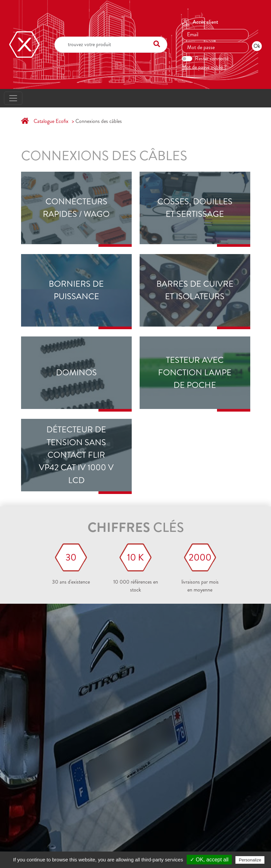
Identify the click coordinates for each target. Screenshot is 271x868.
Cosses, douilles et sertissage (195, 208)
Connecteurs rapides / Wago (76, 208)
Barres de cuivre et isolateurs (195, 290)
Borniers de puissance (76, 290)
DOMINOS (76, 373)
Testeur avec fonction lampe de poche (195, 373)
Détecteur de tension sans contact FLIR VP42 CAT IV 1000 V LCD (76, 455)
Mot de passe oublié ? (204, 67)
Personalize (250, 860)
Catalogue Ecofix (51, 121)
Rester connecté (212, 58)
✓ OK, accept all (209, 860)
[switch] (187, 59)
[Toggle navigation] (13, 98)
